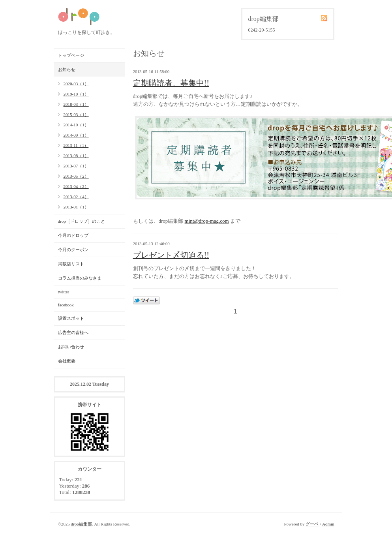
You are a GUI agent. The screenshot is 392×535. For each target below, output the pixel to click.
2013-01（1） (76, 207)
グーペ (312, 524)
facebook (66, 305)
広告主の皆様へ (73, 332)
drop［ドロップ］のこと (82, 221)
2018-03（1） (76, 104)
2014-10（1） (76, 125)
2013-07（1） (76, 166)
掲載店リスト (71, 264)
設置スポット (71, 318)
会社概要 (67, 361)
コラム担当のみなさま (80, 278)
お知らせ (67, 69)
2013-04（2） (76, 186)
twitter (64, 292)
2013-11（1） (76, 145)
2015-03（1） (76, 115)
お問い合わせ (71, 347)
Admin (328, 524)
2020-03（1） (76, 84)
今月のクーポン (73, 250)
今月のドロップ (73, 235)
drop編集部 (82, 524)
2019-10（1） (76, 94)
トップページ (71, 55)
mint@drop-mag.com (207, 221)
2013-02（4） (76, 197)
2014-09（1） (76, 135)
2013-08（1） (76, 156)
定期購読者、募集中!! (171, 83)
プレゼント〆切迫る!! (171, 255)
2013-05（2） (76, 176)
